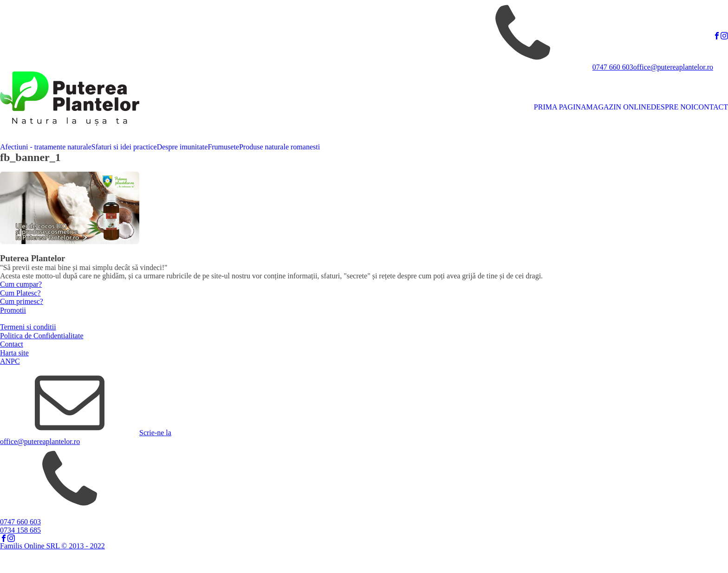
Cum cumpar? (21, 284)
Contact (12, 344)
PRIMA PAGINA (560, 107)
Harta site (14, 353)
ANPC (10, 361)
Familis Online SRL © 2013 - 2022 (52, 546)
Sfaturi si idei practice (124, 147)
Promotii (13, 310)
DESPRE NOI (672, 107)
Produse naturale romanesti (279, 147)
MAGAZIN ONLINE (619, 107)
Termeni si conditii (28, 327)
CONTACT (711, 107)
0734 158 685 (20, 530)
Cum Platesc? (20, 293)
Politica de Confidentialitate (42, 336)
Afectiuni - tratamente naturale (46, 147)
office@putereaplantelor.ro (673, 67)
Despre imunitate (182, 147)
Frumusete (223, 147)
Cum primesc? (22, 301)
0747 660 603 (613, 67)
